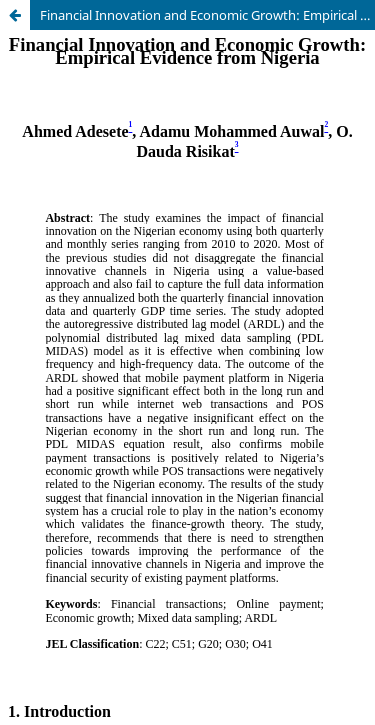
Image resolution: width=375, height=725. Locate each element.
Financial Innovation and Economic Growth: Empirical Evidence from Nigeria (207, 15)
